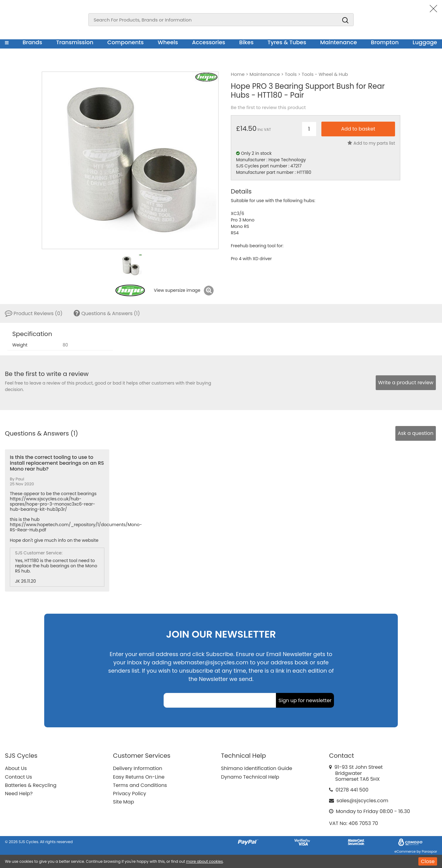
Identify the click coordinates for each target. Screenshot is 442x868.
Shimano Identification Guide (257, 768)
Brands (32, 42)
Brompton (385, 42)
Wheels (168, 42)
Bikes (246, 42)
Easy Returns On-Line (139, 777)
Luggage (425, 42)
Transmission (75, 42)
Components (126, 42)
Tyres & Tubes (287, 42)
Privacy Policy (130, 794)
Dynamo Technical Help (250, 777)
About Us (16, 768)
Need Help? (19, 794)
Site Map (124, 802)
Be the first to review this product (268, 108)
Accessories (208, 42)
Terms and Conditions (140, 785)
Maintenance (339, 42)
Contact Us (18, 777)
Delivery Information (138, 768)
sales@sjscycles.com (362, 801)
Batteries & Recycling (31, 785)
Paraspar (429, 851)
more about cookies (204, 861)
